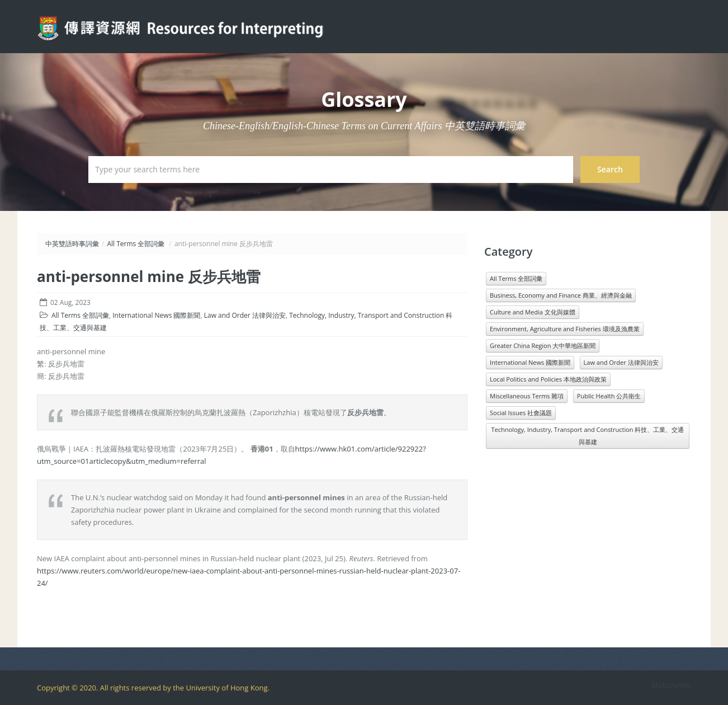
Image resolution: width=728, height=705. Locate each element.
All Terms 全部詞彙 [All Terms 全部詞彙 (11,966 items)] (516, 278)
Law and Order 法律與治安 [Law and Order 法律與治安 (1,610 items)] (621, 362)
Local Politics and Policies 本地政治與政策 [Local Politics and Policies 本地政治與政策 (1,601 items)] (548, 379)
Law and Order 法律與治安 (245, 315)
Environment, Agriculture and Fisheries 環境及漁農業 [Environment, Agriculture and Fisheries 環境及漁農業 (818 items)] (565, 329)
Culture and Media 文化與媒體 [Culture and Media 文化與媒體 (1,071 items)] (533, 312)
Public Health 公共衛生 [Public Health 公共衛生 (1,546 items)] (609, 396)
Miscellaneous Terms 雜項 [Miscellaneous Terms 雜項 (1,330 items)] (527, 396)
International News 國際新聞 (156, 315)
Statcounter (671, 685)
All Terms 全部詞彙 (136, 244)
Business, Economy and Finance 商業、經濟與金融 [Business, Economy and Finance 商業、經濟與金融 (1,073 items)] (561, 295)
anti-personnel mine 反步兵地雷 (149, 276)
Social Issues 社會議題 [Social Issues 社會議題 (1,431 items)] (521, 413)
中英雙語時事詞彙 (72, 244)
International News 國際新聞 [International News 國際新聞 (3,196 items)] (530, 362)
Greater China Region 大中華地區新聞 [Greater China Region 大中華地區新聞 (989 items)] (543, 346)
